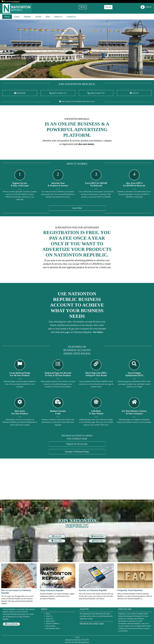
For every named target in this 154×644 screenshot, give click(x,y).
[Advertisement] (72, 480)
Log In (17, 17)
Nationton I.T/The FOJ (81, 640)
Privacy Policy (51, 626)
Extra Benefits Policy (53, 628)
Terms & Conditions (52, 624)
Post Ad (108, 7)
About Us (58, 17)
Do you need (12, 1)
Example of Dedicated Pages (77, 452)
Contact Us (71, 17)
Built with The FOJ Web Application (77, 642)
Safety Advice (50, 621)
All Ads (83, 7)
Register (27, 17)
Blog (48, 17)
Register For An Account (77, 444)
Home (7, 17)
